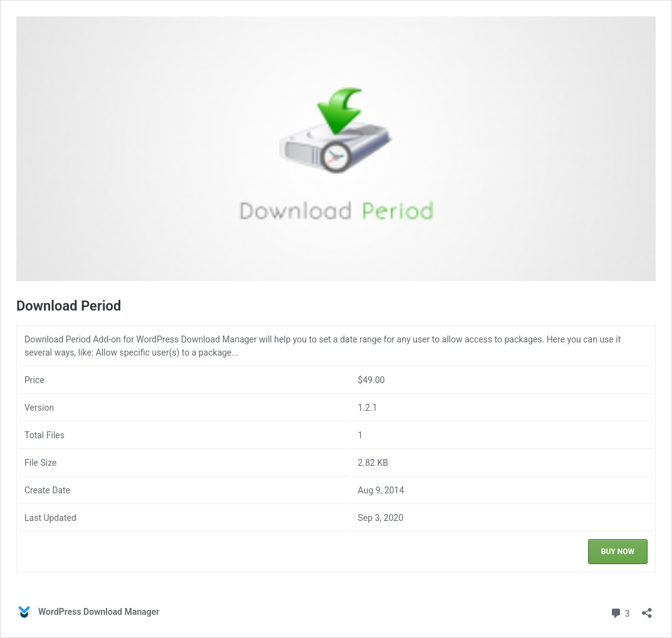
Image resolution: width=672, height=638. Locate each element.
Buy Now (618, 552)
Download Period (69, 306)
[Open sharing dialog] (647, 609)
